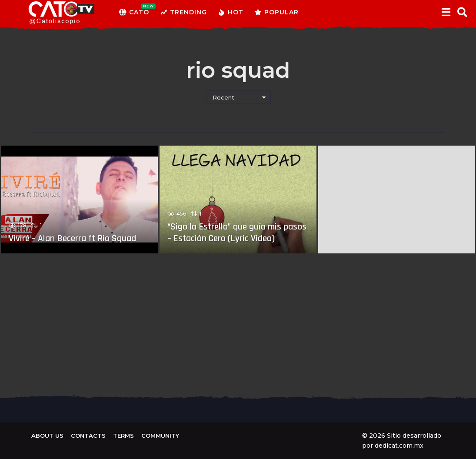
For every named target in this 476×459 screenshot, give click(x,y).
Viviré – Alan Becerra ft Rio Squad (73, 239)
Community (160, 436)
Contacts (88, 436)
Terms (123, 436)
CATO (134, 12)
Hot (231, 12)
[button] (446, 12)
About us (47, 436)
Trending (183, 12)
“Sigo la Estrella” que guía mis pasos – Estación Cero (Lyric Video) (238, 233)
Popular (276, 12)
